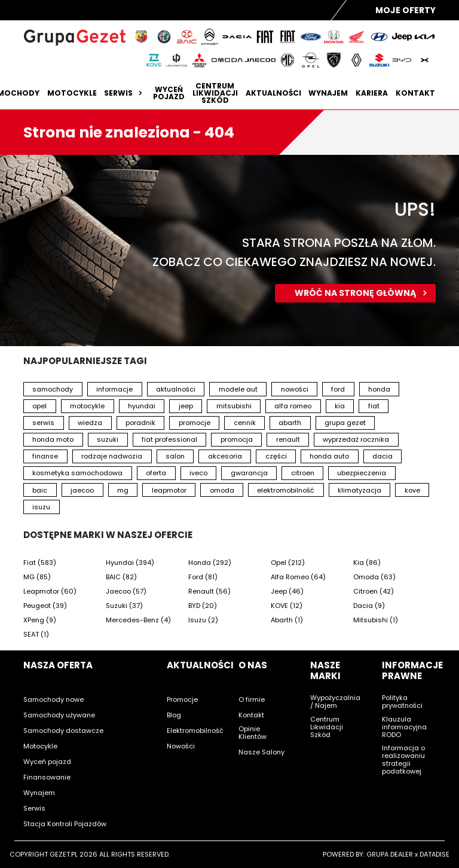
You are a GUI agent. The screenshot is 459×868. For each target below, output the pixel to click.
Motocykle (72, 93)
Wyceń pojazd (169, 93)
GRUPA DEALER (390, 854)
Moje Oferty (406, 10)
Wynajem (328, 93)
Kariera (372, 93)
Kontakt (415, 93)
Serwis (125, 93)
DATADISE (434, 854)
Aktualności (273, 93)
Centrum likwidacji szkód (215, 93)
